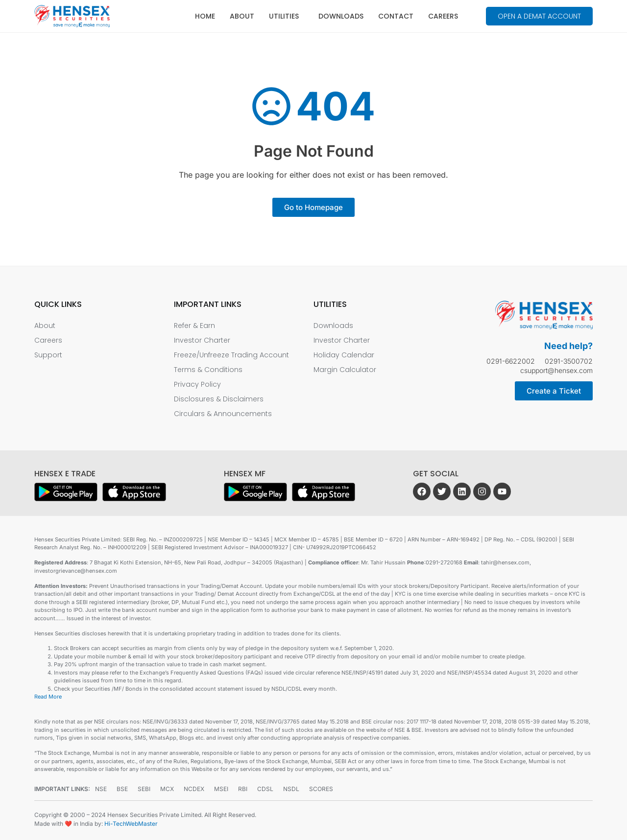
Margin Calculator (345, 370)
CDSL (265, 789)
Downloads (341, 16)
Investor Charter (202, 340)
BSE (122, 789)
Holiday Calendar (344, 355)
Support (48, 355)
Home (205, 16)
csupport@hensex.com (556, 370)
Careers (443, 16)
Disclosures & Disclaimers (219, 399)
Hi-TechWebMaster (131, 824)
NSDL (291, 789)
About (242, 16)
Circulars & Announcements (223, 414)
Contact (396, 16)
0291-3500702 (569, 361)
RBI (243, 789)
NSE (101, 789)
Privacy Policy (197, 384)
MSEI (221, 789)
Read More (48, 697)
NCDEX (194, 789)
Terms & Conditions (208, 370)
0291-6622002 (511, 361)
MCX (167, 789)
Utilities (286, 16)
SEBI (144, 789)
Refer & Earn (194, 326)
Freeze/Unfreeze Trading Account (231, 355)
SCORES (321, 789)
